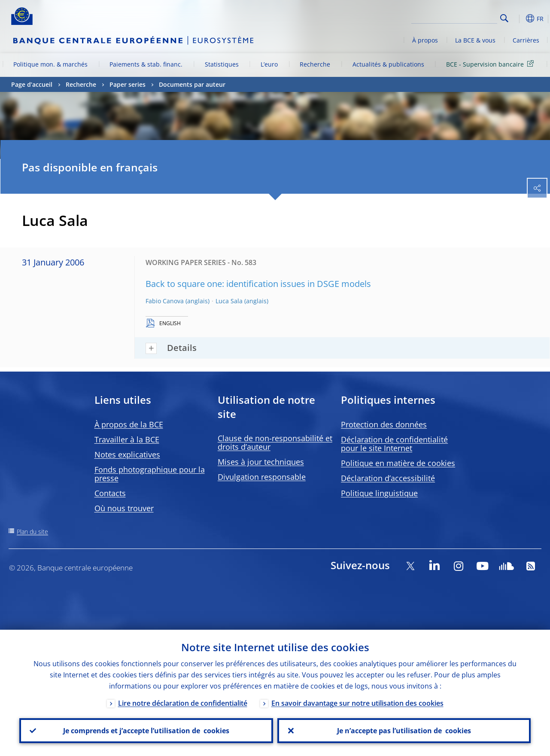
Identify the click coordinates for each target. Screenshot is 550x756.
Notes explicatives (127, 454)
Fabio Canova (165, 301)
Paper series (128, 84)
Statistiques (222, 64)
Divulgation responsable (262, 477)
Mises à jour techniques (261, 462)
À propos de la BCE (129, 424)
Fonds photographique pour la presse (150, 474)
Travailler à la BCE (127, 439)
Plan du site (32, 532)
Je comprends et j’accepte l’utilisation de (146, 731)
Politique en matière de (398, 463)
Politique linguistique (379, 493)
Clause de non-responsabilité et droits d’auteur (275, 442)
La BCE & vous (475, 40)
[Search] (454, 17)
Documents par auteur (192, 84)
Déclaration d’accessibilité (388, 478)
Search (504, 18)
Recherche (315, 64)
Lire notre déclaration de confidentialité (183, 703)
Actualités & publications (388, 64)
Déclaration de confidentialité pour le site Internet (394, 444)
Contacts (110, 493)
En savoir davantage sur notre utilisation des (357, 703)
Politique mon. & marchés (50, 64)
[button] (518, 18)
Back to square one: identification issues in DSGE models (258, 284)
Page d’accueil (32, 84)
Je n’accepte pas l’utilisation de (404, 731)
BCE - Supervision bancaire (491, 64)
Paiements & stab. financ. (146, 64)
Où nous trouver (124, 508)
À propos (425, 40)
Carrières (526, 40)
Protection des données (384, 424)
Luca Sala (229, 301)
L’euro (269, 64)
